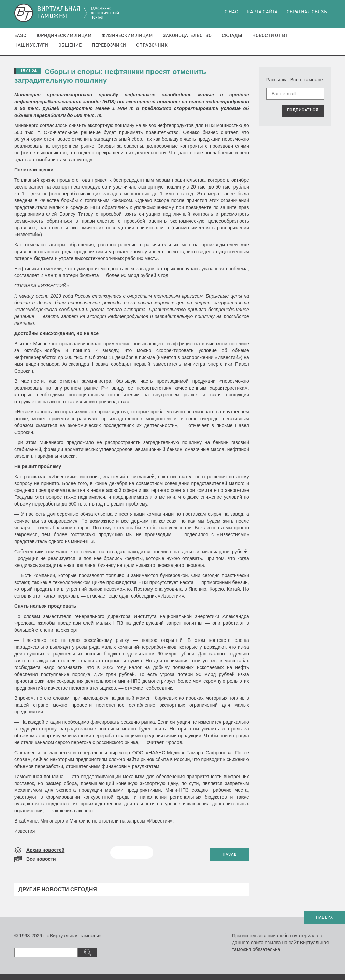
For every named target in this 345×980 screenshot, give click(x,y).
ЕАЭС (20, 36)
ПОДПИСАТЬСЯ (303, 110)
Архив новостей (45, 850)
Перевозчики (109, 45)
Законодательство (187, 36)
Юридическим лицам (64, 36)
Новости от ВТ (270, 36)
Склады (232, 36)
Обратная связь (307, 12)
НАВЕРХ (324, 918)
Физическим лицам (127, 36)
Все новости (41, 859)
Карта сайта (262, 12)
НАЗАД (230, 855)
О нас (231, 12)
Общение (70, 45)
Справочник (152, 45)
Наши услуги (31, 45)
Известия (25, 831)
